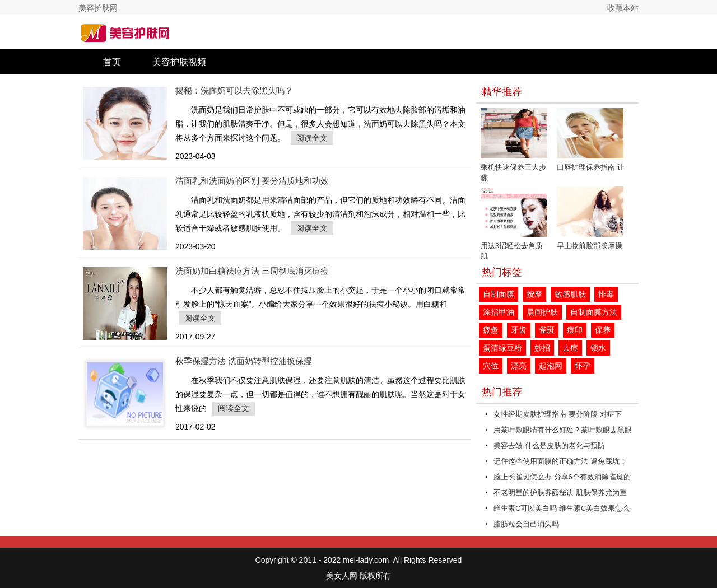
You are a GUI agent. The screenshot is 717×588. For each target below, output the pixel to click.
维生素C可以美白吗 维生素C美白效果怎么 (562, 508)
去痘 (570, 348)
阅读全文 (312, 138)
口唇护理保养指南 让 (591, 140)
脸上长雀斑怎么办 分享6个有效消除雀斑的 (562, 477)
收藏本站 (623, 8)
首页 (112, 62)
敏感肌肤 (570, 294)
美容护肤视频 (179, 62)
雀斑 (547, 330)
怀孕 (583, 366)
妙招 (542, 348)
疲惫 (491, 330)
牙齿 (519, 330)
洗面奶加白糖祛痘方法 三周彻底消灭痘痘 (252, 271)
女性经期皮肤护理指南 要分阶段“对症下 (558, 414)
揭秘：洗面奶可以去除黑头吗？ (234, 90)
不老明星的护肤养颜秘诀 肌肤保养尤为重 (560, 493)
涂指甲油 (499, 312)
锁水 (598, 348)
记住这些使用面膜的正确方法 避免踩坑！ (560, 461)
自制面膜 (499, 294)
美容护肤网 (98, 8)
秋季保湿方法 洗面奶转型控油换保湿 (244, 361)
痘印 (575, 330)
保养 (603, 330)
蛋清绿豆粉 (502, 348)
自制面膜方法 (594, 312)
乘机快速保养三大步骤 (514, 145)
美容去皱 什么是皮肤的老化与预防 (549, 445)
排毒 (606, 294)
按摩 (534, 294)
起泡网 (551, 366)
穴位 (491, 366)
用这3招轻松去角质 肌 (514, 223)
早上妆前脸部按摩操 (590, 218)
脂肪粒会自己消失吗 (526, 524)
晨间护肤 (542, 312)
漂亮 (519, 366)
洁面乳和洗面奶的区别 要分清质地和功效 (252, 181)
